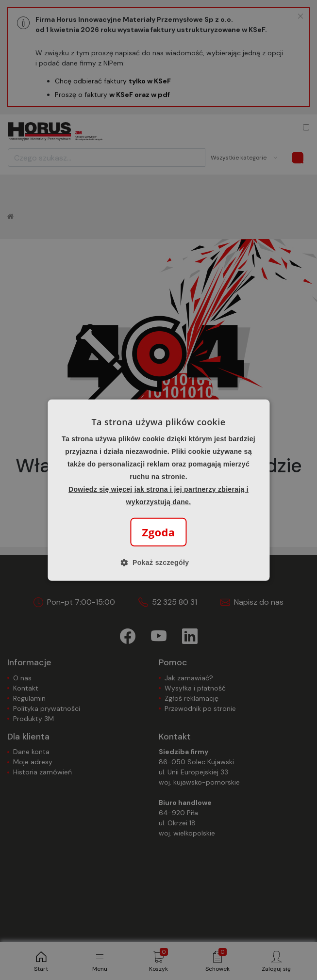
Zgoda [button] (159, 532)
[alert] (158, 490)
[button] (159, 562)
